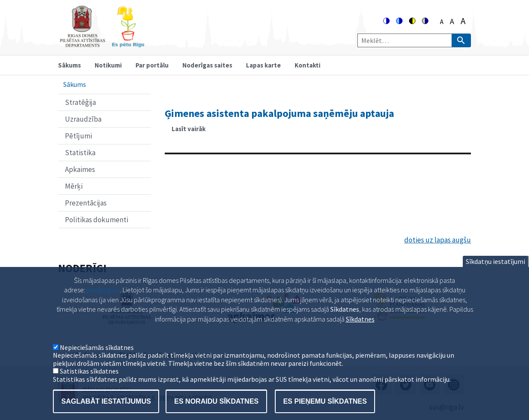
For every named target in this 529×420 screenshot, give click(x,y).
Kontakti (308, 65)
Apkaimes (80, 169)
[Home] (102, 44)
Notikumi (108, 65)
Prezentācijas (86, 203)
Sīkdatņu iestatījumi (495, 275)
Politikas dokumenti (97, 220)
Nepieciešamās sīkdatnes (97, 361)
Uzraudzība (83, 119)
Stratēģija (80, 102)
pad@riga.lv (103, 304)
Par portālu (152, 65)
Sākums (69, 65)
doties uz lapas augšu (438, 240)
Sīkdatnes (360, 332)
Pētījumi (78, 136)
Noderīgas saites (207, 65)
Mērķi (74, 186)
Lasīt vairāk (192, 132)
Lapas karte (263, 65)
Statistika (80, 153)
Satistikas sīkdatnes (89, 385)
